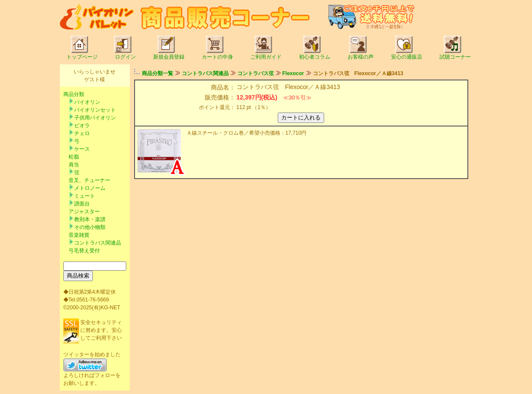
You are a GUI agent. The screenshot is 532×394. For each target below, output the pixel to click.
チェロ (82, 133)
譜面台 (82, 204)
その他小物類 (90, 227)
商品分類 (74, 94)
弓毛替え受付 (84, 251)
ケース (82, 149)
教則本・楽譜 (90, 219)
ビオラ (82, 126)
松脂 (74, 157)
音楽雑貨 (79, 235)
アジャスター (84, 212)
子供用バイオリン (95, 118)
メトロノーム (90, 188)
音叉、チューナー (89, 180)
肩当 (74, 165)
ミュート (85, 196)
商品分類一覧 (158, 73)
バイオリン (87, 102)
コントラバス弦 (256, 73)
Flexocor (293, 73)
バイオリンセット (95, 110)
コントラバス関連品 (98, 243)
